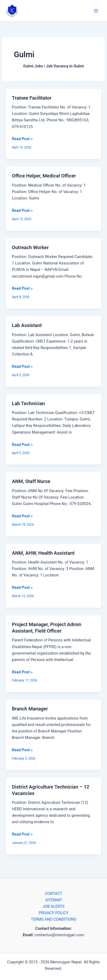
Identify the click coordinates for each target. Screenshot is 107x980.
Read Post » (22, 138)
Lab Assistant (27, 325)
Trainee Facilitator (32, 98)
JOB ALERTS (53, 906)
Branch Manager (30, 709)
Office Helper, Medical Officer (44, 176)
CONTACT (53, 894)
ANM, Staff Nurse (31, 481)
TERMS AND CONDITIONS (53, 919)
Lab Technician (28, 403)
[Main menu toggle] (96, 11)
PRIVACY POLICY (53, 913)
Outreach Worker (30, 247)
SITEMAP (53, 900)
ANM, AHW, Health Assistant (43, 553)
